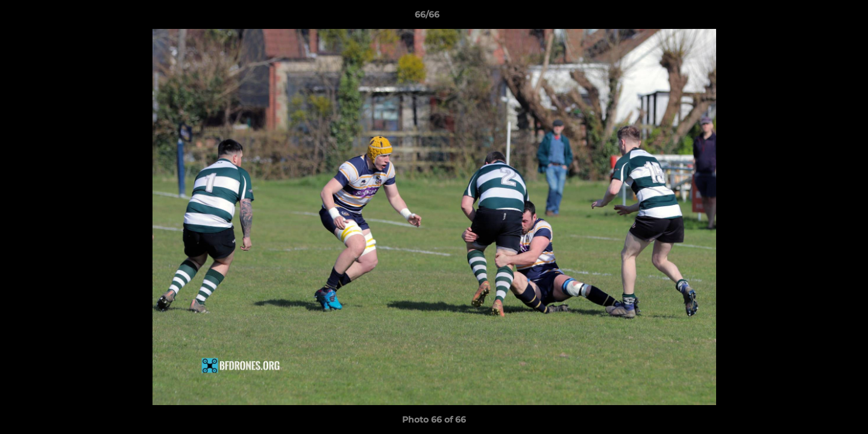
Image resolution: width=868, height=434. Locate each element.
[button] (817, 17)
